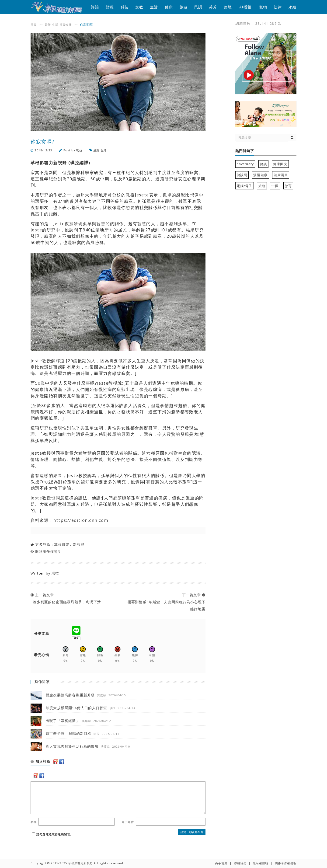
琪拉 (79, 150)
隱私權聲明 (261, 863)
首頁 (34, 25)
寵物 (263, 7)
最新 (48, 25)
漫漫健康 (260, 175)
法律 (278, 7)
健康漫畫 (281, 175)
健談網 (242, 175)
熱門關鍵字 (245, 151)
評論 (95, 7)
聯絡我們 (240, 863)
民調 (198, 7)
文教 (139, 7)
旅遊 (184, 7)
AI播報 (245, 7)
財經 (110, 7)
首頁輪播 (66, 25)
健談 (263, 164)
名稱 (34, 822)
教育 (288, 186)
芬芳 (213, 7)
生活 (154, 7)
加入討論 (40, 762)
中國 (275, 186)
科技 (125, 7)
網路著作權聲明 (48, 551)
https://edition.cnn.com (81, 520)
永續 (292, 7)
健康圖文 (280, 164)
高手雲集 (221, 863)
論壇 (228, 7)
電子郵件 (128, 822)
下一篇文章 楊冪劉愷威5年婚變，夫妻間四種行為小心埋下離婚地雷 (165, 602)
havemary (245, 164)
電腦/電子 (245, 186)
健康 (169, 7)
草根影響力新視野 (69, 544)
